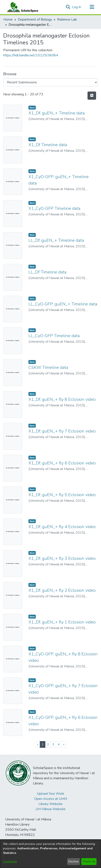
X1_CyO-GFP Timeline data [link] (54, 208)
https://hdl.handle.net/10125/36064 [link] (31, 55)
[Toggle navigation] (92, 7)
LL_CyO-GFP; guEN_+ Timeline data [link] (63, 304)
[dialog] (50, 854)
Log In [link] (77, 7)
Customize (10, 861)
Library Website (50, 804)
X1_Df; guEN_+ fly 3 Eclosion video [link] (62, 558)
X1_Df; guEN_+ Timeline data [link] (57, 113)
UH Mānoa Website (50, 809)
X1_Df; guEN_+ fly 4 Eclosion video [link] (62, 527)
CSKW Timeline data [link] (48, 367)
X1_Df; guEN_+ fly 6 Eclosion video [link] (62, 463)
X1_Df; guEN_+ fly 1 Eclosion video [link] (62, 622)
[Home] (22, 7)
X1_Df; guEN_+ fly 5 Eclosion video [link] (62, 495)
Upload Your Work (50, 794)
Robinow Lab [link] (67, 20)
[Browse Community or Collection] (50, 82)
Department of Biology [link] (35, 20)
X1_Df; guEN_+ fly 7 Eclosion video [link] (62, 431)
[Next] (64, 744)
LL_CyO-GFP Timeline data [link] (54, 336)
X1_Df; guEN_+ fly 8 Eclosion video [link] (62, 399)
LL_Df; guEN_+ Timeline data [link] (56, 240)
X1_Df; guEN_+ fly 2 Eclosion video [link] (62, 590)
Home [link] (8, 20)
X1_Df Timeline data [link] (48, 145)
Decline (73, 861)
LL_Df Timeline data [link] (48, 272)
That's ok (89, 861)
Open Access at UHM (51, 799)
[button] (68, 7)
